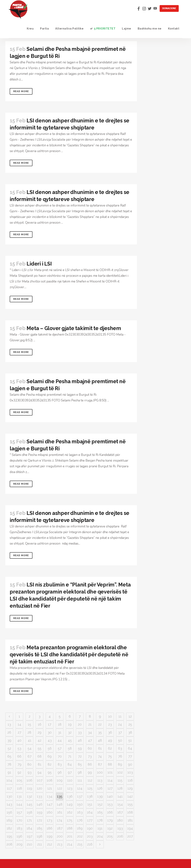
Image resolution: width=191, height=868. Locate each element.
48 (100, 740)
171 (29, 820)
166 (110, 812)
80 (29, 764)
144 (19, 804)
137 (80, 796)
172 (40, 820)
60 (90, 748)
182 (9, 828)
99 (90, 772)
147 (50, 804)
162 (70, 812)
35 (100, 732)
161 (60, 812)
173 (50, 820)
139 (100, 796)
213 (60, 844)
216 (90, 844)
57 (60, 748)
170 (19, 820)
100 (100, 772)
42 (39, 740)
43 (50, 740)
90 (130, 764)
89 (120, 764)
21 (90, 724)
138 (90, 796)
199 (50, 836)
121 (50, 788)
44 (60, 740)
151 (90, 804)
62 (110, 748)
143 (9, 804)
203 (90, 836)
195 (9, 836)
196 (19, 836)
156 (9, 812)
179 (110, 820)
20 (80, 724)
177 (90, 820)
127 (110, 788)
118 (19, 788)
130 (9, 796)
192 (110, 828)
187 (60, 828)
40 (19, 740)
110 (70, 780)
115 (120, 780)
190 (90, 828)
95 (50, 772)
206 (120, 836)
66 (19, 756)
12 (130, 716)
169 (9, 820)
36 (110, 732)
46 (80, 740)
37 (120, 732)
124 (80, 788)
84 (70, 764)
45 (70, 740)
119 (30, 788)
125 (90, 788)
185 (40, 828)
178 (100, 820)
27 (19, 732)
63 (120, 748)
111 (80, 780)
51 (130, 740)
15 (29, 724)
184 (29, 828)
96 (60, 772)
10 (110, 716)
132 (30, 796)
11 (120, 716)
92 (19, 772)
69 (50, 756)
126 (100, 788)
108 (50, 780)
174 (60, 820)
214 (70, 844)
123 (70, 788)
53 (19, 748)
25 (130, 724)
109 (60, 780)
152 (100, 804)
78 (9, 764)
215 (80, 844)
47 (90, 740)
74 (100, 756)
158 (30, 812)
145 (30, 804)
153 (110, 804)
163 (80, 812)
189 (80, 828)
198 (39, 836)
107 (40, 780)
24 (120, 724)
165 (100, 812)
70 (60, 756)
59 (80, 748)
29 (39, 732)
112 (90, 780)
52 (9, 748)
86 (90, 764)
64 (130, 748)
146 (39, 804)
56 (50, 748)
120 (39, 788)
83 (60, 764)
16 (40, 724)
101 (110, 772)
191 (100, 828)
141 (120, 796)
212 (50, 844)
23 (110, 724)
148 (60, 804)
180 (120, 820)
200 (60, 836)
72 (80, 756)
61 (100, 748)
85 (80, 764)
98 (80, 772)
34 (90, 732)
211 (40, 844)
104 (9, 780)
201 (70, 836)
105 (19, 780)
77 (130, 756)
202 (80, 836)
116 (130, 780)
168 (130, 812)
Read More (21, 91)
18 (60, 724)
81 (40, 764)
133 (39, 796)
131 (19, 796)
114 (110, 780)
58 (70, 748)
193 (120, 828)
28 (29, 732)
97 (70, 772)
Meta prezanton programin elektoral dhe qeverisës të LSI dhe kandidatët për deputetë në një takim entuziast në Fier (69, 655)
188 (70, 828)
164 (90, 812)
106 (29, 780)
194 (130, 828)
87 (100, 764)
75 (110, 756)
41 (30, 740)
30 (50, 732)
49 (110, 740)
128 (120, 788)
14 (19, 724)
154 (120, 804)
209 (19, 844)
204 (100, 836)
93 (30, 772)
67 (30, 756)
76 (120, 756)
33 (80, 732)
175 (70, 820)
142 (130, 796)
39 (9, 740)
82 (50, 764)
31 (60, 732)
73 (90, 756)
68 (39, 756)
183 (19, 828)
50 (120, 740)
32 (70, 732)
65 (9, 756)
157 (19, 812)
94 (39, 772)
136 (70, 796)
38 (130, 732)
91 (9, 772)
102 (120, 772)
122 (60, 788)
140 (110, 796)
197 (30, 836)
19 (70, 724)
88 (110, 764)
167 (120, 812)
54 (30, 748)
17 (50, 724)
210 (29, 844)
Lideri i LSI (39, 264)
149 (70, 804)
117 (9, 788)
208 (9, 844)
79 (19, 764)
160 (50, 812)
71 (70, 756)
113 (100, 780)
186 (50, 828)
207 (130, 836)
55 (39, 748)
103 (130, 772)
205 (110, 836)
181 (130, 820)
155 (130, 804)
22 (100, 724)
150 (80, 804)
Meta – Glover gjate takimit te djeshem (74, 328)
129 (130, 788)
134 (50, 796)
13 (9, 724)
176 (80, 820)
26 (9, 732)
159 (40, 812)
